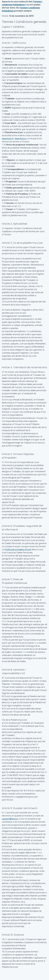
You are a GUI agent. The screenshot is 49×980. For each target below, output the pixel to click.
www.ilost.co (21, 138)
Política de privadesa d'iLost (18, 549)
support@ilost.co (10, 819)
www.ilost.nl (8, 138)
